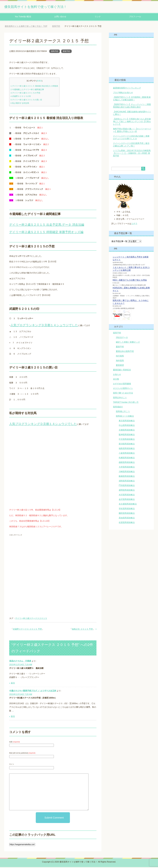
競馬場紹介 (118, 408)
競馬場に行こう (123, 412)
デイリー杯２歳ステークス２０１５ (31, 619)
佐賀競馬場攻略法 (127, 523)
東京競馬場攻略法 (127, 422)
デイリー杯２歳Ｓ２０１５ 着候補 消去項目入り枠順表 (34, 87)
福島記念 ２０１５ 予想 (82, 630)
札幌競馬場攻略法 (127, 459)
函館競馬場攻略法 (127, 463)
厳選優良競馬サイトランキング (127, 89)
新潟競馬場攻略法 (127, 445)
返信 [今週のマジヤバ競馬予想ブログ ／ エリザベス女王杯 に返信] (13, 717)
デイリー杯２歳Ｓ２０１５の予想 (25, 94)
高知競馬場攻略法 (127, 519)
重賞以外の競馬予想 (125, 352)
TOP (26, 27)
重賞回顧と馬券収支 (122, 371)
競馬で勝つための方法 (123, 394)
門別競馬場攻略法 (127, 486)
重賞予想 (66, 52)
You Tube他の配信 (23, 17)
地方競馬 (120, 357)
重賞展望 (120, 366)
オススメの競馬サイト (123, 389)
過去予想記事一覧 (119, 242)
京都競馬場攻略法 (127, 431)
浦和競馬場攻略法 (127, 482)
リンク (98, 17)
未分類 (116, 380)
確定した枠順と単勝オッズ (128, 343)
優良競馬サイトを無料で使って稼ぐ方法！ (47, 7)
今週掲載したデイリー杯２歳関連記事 (27, 90)
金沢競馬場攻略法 (127, 500)
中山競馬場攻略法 (127, 426)
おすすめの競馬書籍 (122, 385)
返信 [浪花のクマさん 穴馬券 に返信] (13, 684)
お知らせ (117, 375)
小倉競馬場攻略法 (127, 454)
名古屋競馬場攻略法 (128, 505)
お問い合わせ (60, 17)
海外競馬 (120, 361)
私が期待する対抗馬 (20, 104)
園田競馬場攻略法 (127, 514)
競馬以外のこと (120, 398)
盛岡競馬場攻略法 (127, 491)
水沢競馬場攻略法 (127, 496)
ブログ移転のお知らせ (123, 93)
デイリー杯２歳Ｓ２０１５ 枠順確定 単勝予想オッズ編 (46, 233)
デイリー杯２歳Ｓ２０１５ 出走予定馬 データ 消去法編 (47, 225)
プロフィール (135, 17)
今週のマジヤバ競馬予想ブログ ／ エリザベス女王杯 (33, 692)
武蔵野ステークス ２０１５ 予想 (27, 630)
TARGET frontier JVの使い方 (126, 403)
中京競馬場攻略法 (127, 440)
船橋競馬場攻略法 (127, 477)
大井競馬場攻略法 (127, 468)
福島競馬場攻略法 (127, 449)
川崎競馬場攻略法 (127, 472)
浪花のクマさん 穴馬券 (20, 662)
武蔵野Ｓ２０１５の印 (21, 97)
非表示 (39, 82)
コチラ (134, 224)
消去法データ (122, 338)
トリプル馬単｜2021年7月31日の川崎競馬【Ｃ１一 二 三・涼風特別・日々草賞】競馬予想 (132, 154)
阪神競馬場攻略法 (127, 435)
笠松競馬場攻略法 (127, 509)
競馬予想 (55, 52)
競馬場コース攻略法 (125, 417)
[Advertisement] (30, 556)
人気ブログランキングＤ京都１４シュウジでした (44, 326)
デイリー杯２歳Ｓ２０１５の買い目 (26, 101)
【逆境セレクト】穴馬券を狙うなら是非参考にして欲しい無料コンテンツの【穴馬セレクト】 (132, 122)
